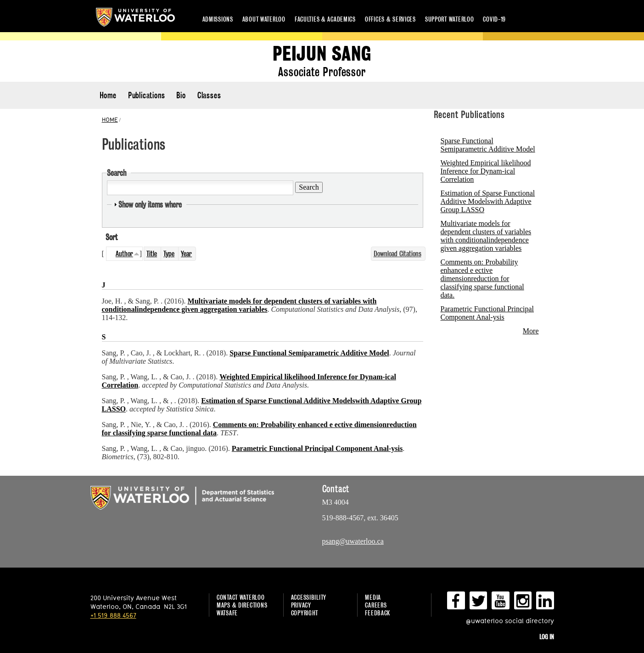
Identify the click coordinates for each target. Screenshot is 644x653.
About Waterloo (264, 19)
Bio (181, 95)
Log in (547, 637)
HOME (110, 119)
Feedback (378, 613)
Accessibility (309, 597)
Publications (147, 95)
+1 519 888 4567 (113, 615)
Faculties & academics (325, 19)
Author (124, 254)
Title (152, 254)
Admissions (218, 19)
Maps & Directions (242, 605)
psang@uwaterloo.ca (353, 541)
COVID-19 (494, 19)
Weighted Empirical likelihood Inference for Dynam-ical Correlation (486, 171)
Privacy (301, 605)
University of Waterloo (135, 17)
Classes (209, 95)
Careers (376, 605)
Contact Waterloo (241, 597)
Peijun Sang (322, 54)
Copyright (305, 613)
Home (108, 95)
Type (169, 254)
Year (186, 254)
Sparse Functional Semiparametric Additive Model (488, 145)
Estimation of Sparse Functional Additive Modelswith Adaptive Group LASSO (488, 201)
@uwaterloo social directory (510, 621)
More (531, 331)
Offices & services (390, 19)
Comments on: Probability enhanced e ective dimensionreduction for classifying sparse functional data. (482, 279)
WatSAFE (227, 613)
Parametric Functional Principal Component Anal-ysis (487, 313)
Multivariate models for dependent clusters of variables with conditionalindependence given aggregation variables (486, 236)
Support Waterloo (450, 19)
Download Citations (398, 254)
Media (373, 597)
